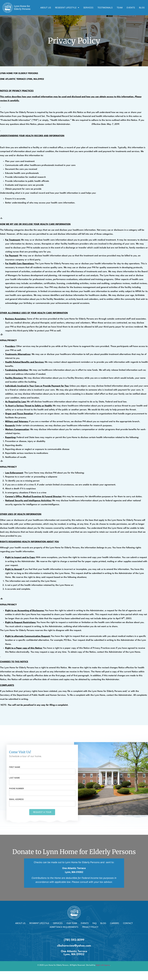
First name (15, 767)
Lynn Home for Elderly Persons (22, 8)
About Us (46, 8)
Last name (14, 778)
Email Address (16, 799)
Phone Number (16, 789)
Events (131, 8)
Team (120, 8)
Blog (142, 8)
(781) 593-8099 (74, 940)
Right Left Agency (103, 965)
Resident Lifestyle (67, 8)
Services (88, 8)
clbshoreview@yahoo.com (74, 946)
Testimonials (105, 8)
